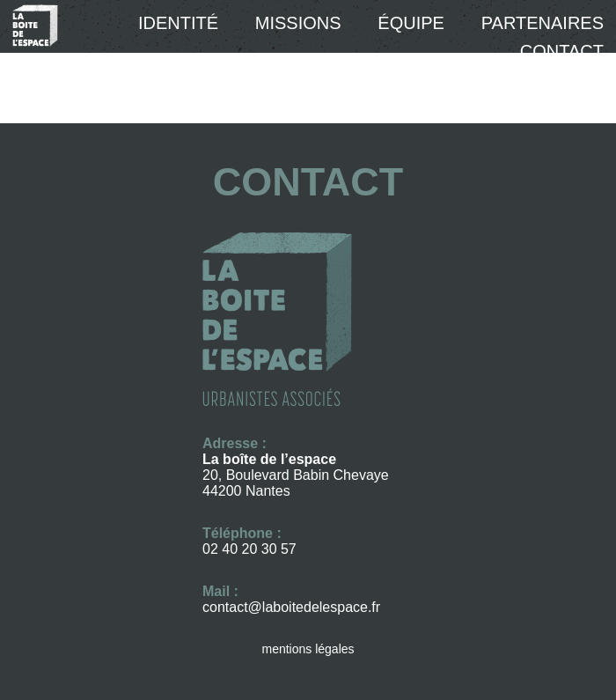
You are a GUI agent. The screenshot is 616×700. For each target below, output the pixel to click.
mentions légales (308, 649)
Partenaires (543, 23)
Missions (298, 23)
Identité (178, 23)
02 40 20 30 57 (249, 549)
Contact (562, 51)
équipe (411, 23)
